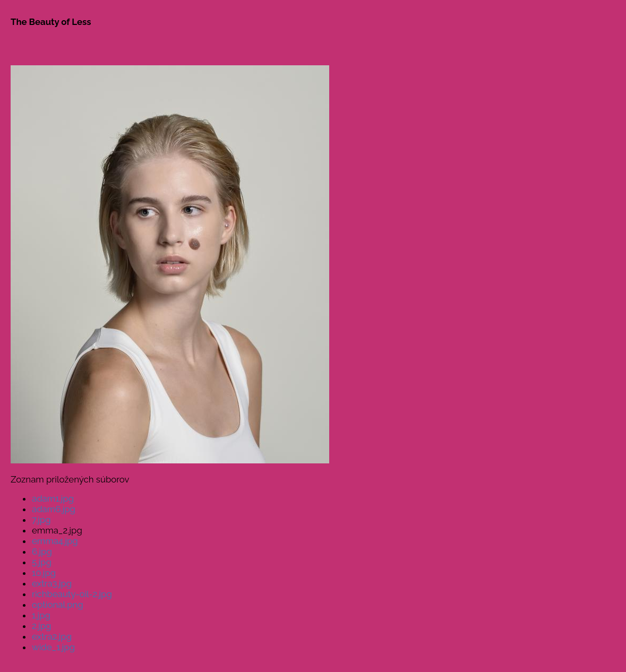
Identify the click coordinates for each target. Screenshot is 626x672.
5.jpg (42, 562)
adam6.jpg (54, 509)
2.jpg (41, 626)
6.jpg (42, 552)
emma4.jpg (55, 541)
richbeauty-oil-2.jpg (72, 594)
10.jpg (44, 573)
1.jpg (41, 615)
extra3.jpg (52, 583)
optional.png (58, 605)
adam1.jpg (53, 498)
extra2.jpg (52, 636)
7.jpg (41, 520)
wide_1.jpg (53, 647)
